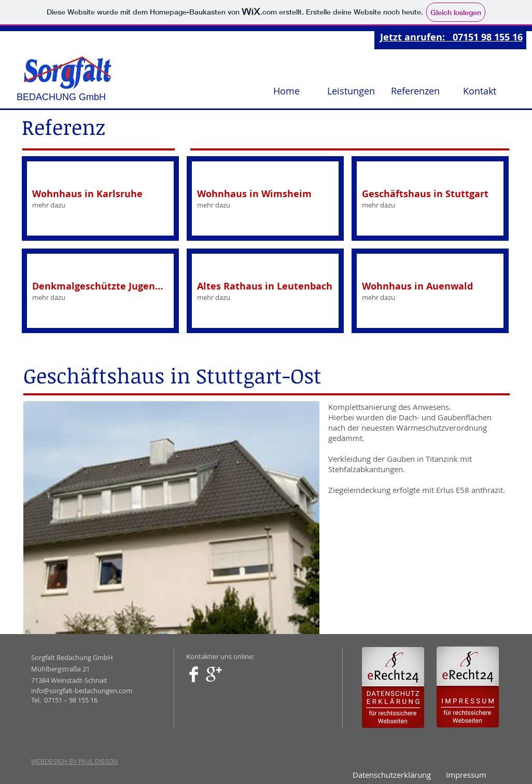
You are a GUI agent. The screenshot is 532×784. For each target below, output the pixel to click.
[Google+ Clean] (214, 674)
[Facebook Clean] (194, 674)
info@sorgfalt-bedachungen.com (82, 691)
